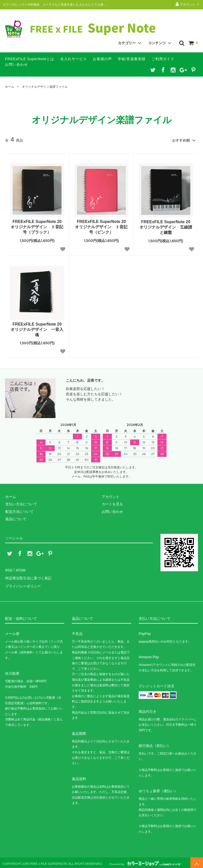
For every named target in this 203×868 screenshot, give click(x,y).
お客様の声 (102, 59)
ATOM (20, 569)
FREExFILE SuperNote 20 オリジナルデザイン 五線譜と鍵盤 (166, 227)
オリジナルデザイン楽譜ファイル (45, 87)
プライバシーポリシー (23, 584)
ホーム (10, 87)
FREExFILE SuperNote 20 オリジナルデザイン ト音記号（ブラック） (37, 227)
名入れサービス (74, 59)
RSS (9, 569)
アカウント (188, 4)
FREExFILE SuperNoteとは (30, 59)
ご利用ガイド (163, 59)
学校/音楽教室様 (132, 59)
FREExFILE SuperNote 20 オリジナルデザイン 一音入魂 (37, 329)
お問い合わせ (16, 64)
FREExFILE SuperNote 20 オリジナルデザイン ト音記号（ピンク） (101, 227)
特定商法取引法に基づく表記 (28, 577)
